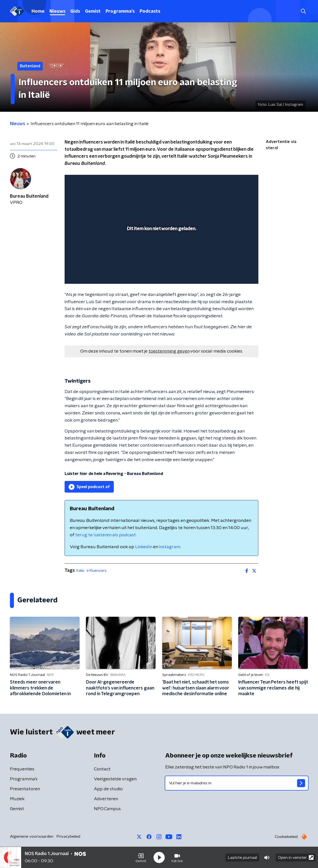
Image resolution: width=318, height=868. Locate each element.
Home (38, 11)
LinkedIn (144, 547)
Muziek (17, 799)
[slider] (161, 259)
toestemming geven (169, 351)
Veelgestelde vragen (115, 779)
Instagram (169, 547)
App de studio (108, 789)
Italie (80, 571)
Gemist (93, 11)
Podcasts (150, 11)
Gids (75, 11)
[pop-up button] (236, 273)
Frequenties (22, 769)
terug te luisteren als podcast (106, 535)
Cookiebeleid (286, 837)
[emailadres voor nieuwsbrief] (237, 783)
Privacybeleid (68, 836)
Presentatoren (25, 789)
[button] (141, 858)
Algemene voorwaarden (32, 836)
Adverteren (106, 799)
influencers (97, 571)
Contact (102, 769)
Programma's (120, 11)
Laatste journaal (242, 858)
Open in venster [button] (296, 857)
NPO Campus (107, 809)
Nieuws (57, 11)
